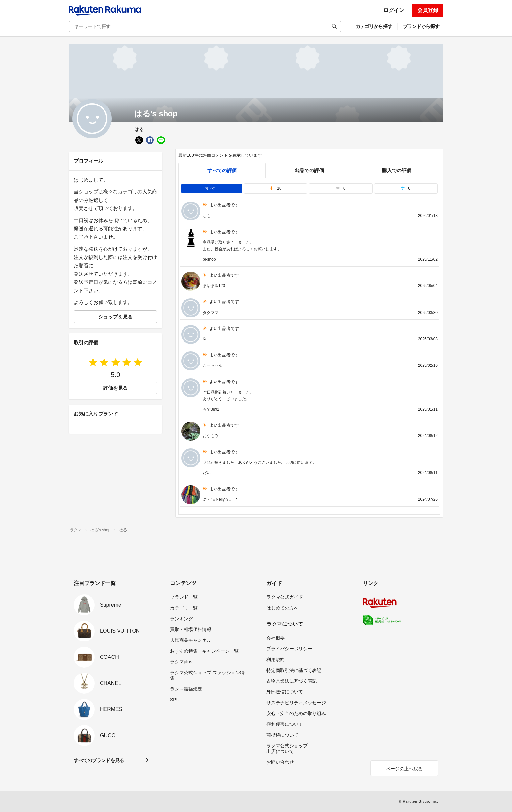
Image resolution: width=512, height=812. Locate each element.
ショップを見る (115, 317)
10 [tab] (276, 188)
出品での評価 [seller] (309, 170)
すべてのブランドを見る (99, 760)
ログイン (394, 10)
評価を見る (115, 388)
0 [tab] (341, 188)
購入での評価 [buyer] (397, 170)
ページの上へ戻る (404, 769)
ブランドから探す (421, 26)
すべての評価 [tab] (222, 170)
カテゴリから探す (374, 26)
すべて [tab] (212, 188)
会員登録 (428, 10)
